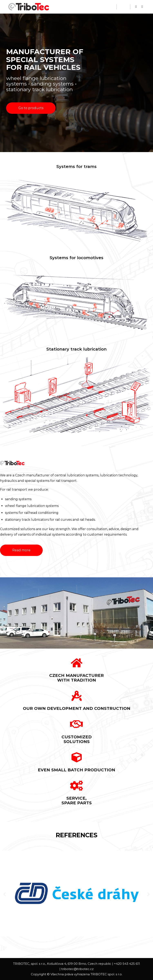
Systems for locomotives (76, 258)
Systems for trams (76, 167)
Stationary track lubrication (76, 349)
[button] (31, 108)
